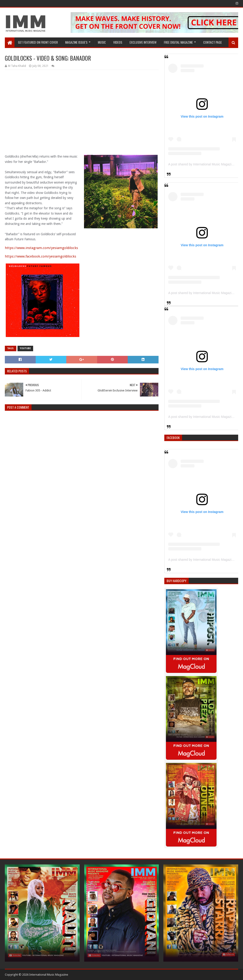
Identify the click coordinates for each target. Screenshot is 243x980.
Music (102, 42)
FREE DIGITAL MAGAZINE (178, 42)
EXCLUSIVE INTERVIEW (143, 42)
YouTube (25, 348)
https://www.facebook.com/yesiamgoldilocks (40, 256)
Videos (118, 42)
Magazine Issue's (76, 42)
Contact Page (213, 42)
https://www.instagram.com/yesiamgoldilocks (41, 248)
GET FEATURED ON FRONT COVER (38, 42)
